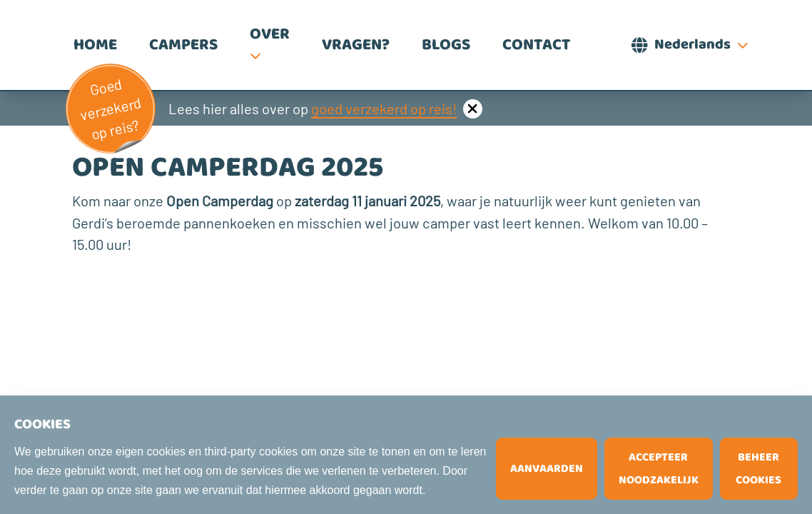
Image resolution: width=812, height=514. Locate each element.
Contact (537, 45)
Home (95, 45)
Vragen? (356, 45)
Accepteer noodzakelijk (659, 469)
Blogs (446, 45)
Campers (183, 45)
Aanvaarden (547, 469)
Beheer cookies (758, 469)
